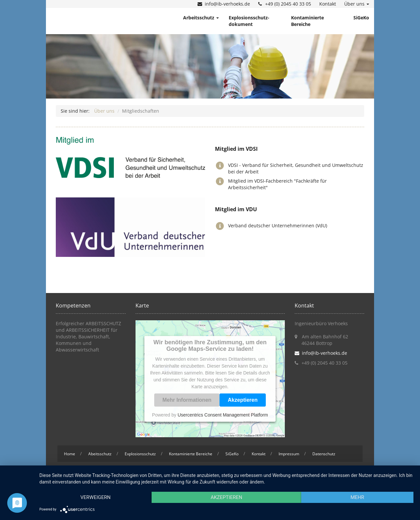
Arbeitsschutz (201, 18)
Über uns (357, 4)
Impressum (289, 454)
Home (70, 454)
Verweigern (95, 497)
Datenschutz (324, 454)
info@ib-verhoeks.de (227, 4)
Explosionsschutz (140, 454)
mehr (357, 497)
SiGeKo (361, 18)
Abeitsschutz (100, 454)
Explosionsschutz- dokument (249, 21)
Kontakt (328, 4)
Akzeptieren (243, 400)
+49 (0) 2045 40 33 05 (288, 4)
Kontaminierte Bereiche (307, 21)
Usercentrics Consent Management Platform (223, 415)
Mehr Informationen (187, 400)
